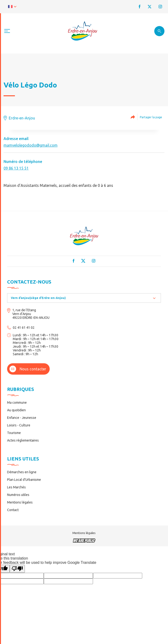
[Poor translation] (17, 569)
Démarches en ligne (22, 472)
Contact (13, 510)
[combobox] (84, 298)
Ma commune (17, 403)
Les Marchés (16, 487)
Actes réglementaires (23, 440)
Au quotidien (16, 410)
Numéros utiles (18, 495)
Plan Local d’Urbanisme (24, 480)
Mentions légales (20, 502)
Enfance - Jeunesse (22, 418)
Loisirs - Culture (19, 425)
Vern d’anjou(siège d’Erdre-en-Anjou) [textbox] (38, 298)
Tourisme (14, 433)
